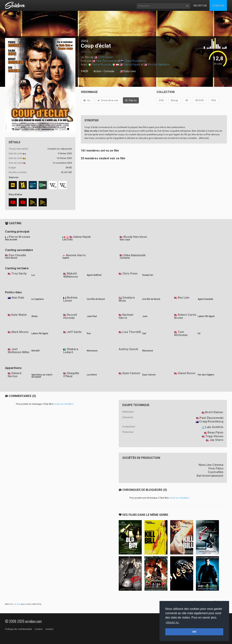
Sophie (66, 258)
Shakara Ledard (71, 351)
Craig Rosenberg (135, 61)
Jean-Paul (92, 316)
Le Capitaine (38, 299)
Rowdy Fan (148, 275)
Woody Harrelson (159, 64)
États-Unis (128, 71)
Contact (49, 629)
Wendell (35, 351)
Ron (89, 333)
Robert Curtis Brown (185, 316)
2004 (84, 41)
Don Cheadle (17, 255)
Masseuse (92, 351)
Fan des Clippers (206, 375)
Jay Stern (216, 440)
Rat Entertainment (210, 476)
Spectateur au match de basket (42, 376)
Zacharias (125, 258)
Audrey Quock (128, 349)
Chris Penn (130, 274)
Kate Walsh (19, 315)
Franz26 (17, 604)
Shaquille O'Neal (71, 375)
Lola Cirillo (68, 240)
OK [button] (194, 632)
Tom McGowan (181, 333)
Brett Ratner (105, 57)
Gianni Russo (187, 373)
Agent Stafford (94, 275)
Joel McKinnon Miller (19, 351)
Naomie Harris (76, 255)
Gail (144, 333)
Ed (199, 333)
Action (97, 71)
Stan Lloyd (125, 240)
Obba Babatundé (134, 255)
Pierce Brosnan (101, 64)
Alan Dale (18, 298)
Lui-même (92, 375)
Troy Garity (19, 274)
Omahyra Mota (127, 299)
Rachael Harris (126, 316)
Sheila (34, 316)
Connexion (218, 5)
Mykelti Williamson (71, 275)
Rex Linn (184, 298)
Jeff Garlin (74, 332)
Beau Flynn (215, 432)
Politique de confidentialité (19, 629)
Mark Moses (20, 332)
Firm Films (216, 468)
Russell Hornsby (70, 316)
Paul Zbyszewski (106, 61)
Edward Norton (15, 375)
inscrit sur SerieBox (63, 404)
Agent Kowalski (205, 299)
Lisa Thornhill (132, 332)
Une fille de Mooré (96, 299)
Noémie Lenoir (70, 299)
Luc (33, 275)
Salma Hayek (132, 64)
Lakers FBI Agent (206, 316)
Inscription (200, 5)
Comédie (109, 71)
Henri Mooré (11, 258)
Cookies (39, 629)
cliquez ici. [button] (173, 622)
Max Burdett (11, 240)
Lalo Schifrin (214, 427)
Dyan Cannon (131, 373)
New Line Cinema (211, 465)
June (145, 316)
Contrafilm (216, 472)
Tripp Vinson (214, 436)
